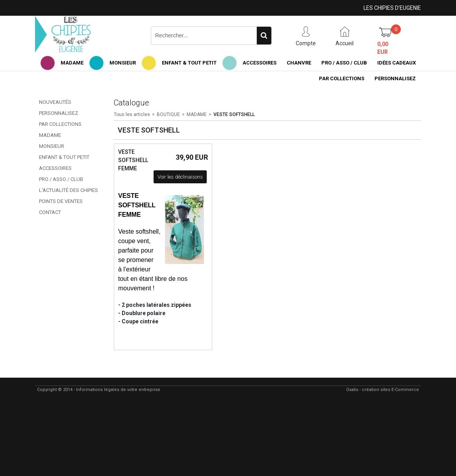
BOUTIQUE (168, 114)
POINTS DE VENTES (61, 201)
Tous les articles (132, 114)
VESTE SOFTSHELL (234, 114)
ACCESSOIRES (260, 63)
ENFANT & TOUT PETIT (189, 63)
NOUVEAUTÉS (55, 102)
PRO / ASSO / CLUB (344, 63)
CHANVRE (299, 63)
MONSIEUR (123, 63)
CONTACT (50, 212)
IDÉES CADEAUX (397, 63)
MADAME (72, 63)
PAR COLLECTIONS (342, 78)
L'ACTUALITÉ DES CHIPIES (69, 190)
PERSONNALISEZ (395, 78)
